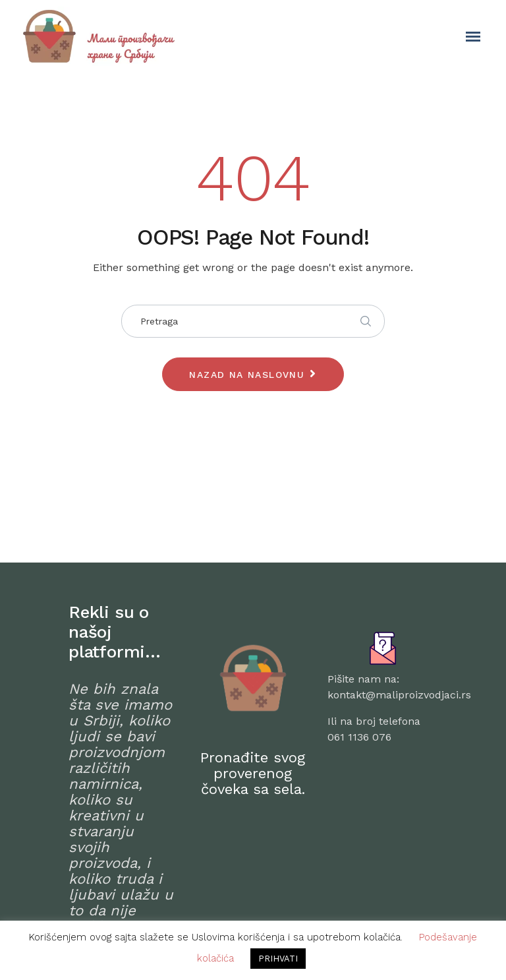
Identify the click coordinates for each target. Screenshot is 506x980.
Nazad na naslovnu (247, 375)
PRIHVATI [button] (278, 959)
